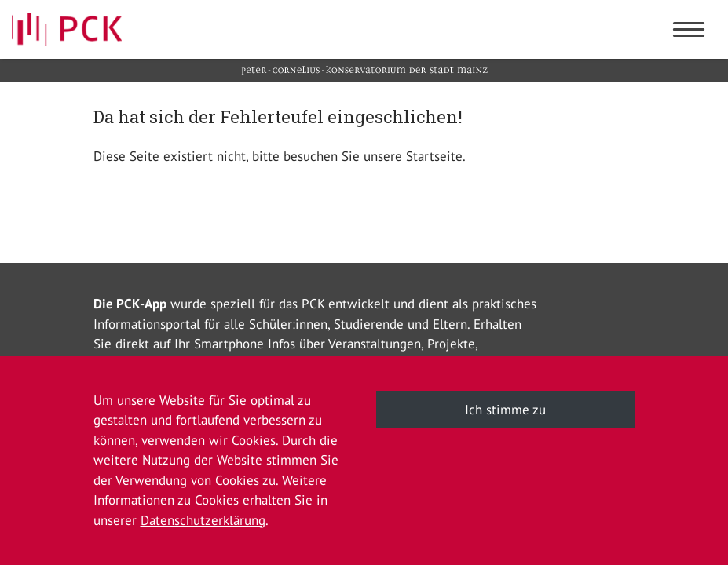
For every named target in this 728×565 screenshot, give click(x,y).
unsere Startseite (413, 156)
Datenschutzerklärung (203, 520)
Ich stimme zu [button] (505, 410)
